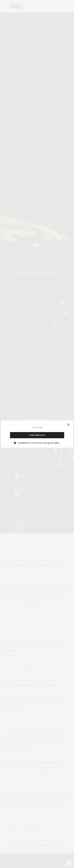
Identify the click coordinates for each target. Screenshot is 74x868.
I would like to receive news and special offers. (39, 443)
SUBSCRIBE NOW (37, 435)
